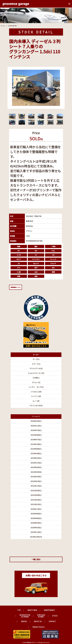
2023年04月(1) (36, 453)
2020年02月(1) (36, 528)
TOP (19, 610)
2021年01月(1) (36, 504)
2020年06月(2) (36, 518)
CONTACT (52, 621)
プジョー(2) (36, 382)
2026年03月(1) (36, 421)
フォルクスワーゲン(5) (36, 373)
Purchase (41, 616)
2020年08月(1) (36, 514)
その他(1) (36, 378)
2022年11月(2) (36, 463)
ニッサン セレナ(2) (36, 387)
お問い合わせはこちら (36, 575)
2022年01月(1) (36, 481)
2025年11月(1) (36, 426)
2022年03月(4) (36, 472)
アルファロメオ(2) (36, 405)
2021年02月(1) (36, 500)
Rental (24, 621)
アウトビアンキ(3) (36, 368)
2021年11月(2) (36, 486)
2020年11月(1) (36, 509)
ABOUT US (38, 621)
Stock (55, 616)
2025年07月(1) (36, 430)
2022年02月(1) (36, 477)
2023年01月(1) (36, 458)
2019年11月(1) (36, 532)
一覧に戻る (36, 559)
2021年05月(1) (36, 491)
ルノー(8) (36, 401)
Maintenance (49, 610)
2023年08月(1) (36, 449)
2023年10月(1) (36, 444)
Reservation (25, 616)
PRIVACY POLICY (39, 627)
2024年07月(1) (36, 440)
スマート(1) (36, 364)
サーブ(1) (36, 359)
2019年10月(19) (36, 537)
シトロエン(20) (36, 392)
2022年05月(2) (36, 467)
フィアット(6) (36, 396)
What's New (32, 610)
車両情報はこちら (16, 287)
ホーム (3, 26)
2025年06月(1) (36, 435)
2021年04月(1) (36, 495)
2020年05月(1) (36, 523)
